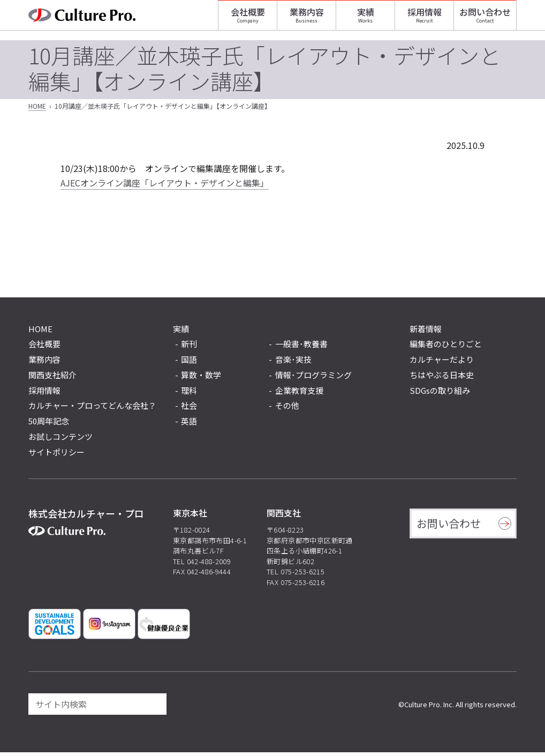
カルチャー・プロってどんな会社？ (92, 409)
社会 (189, 410)
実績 (366, 19)
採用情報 (425, 19)
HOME (37, 110)
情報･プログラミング (313, 379)
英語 (189, 425)
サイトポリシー (56, 455)
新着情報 (426, 332)
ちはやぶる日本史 (442, 378)
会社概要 (248, 19)
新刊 (189, 348)
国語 (189, 363)
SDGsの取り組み (440, 394)
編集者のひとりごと (446, 347)
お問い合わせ (485, 19)
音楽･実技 (293, 363)
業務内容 (307, 19)
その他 (287, 410)
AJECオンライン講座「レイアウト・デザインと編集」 (165, 186)
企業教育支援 (299, 394)
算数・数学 (201, 379)
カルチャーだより (442, 362)
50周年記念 (49, 424)
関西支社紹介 (52, 378)
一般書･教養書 (301, 348)
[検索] (154, 708)
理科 (189, 394)
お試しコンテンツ (60, 440)
